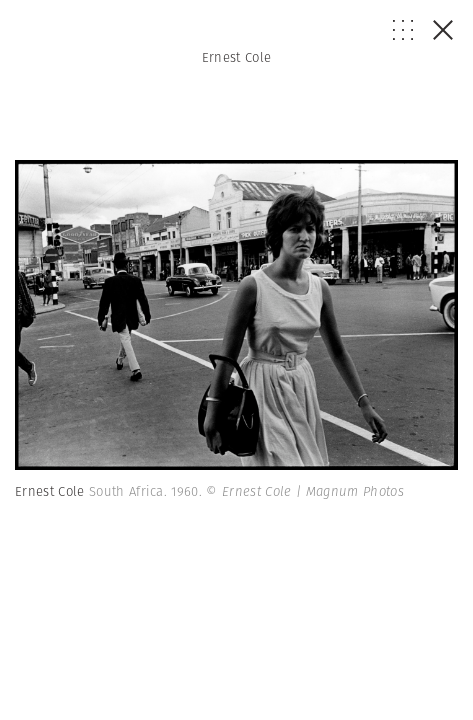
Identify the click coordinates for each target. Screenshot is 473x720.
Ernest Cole (237, 57)
